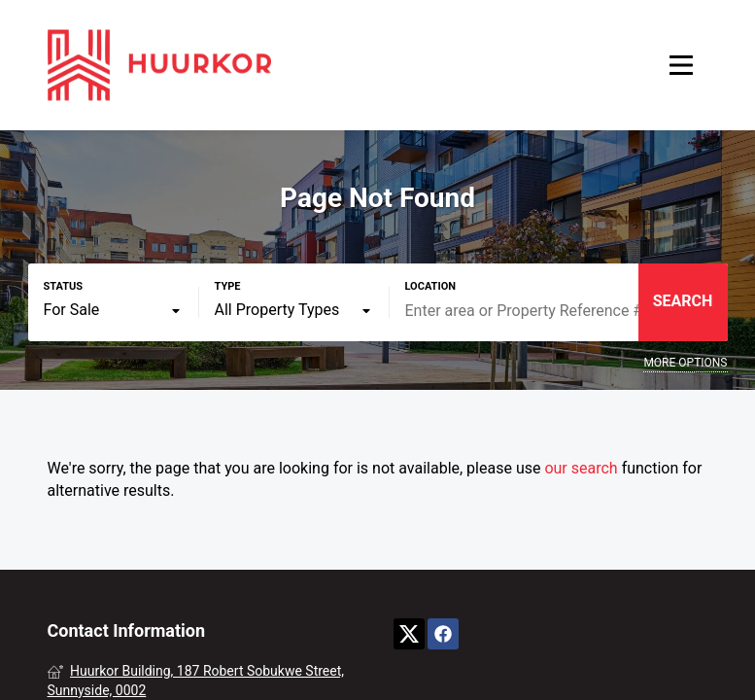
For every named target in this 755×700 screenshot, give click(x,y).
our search (581, 468)
